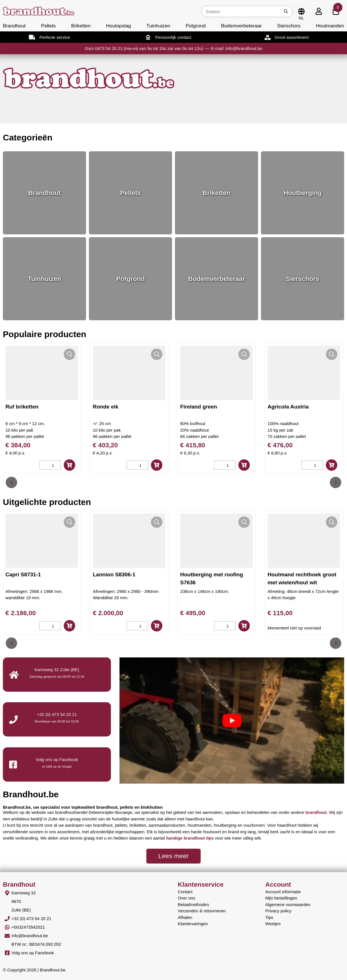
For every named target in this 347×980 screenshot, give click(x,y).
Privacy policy (278, 911)
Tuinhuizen (158, 26)
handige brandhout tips (190, 838)
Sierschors (289, 26)
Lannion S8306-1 (114, 574)
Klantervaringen (193, 924)
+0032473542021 (28, 927)
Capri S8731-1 (23, 574)
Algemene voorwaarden (288, 904)
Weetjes (273, 924)
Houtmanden (330, 26)
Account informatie (283, 892)
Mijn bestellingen (281, 898)
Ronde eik (117, 407)
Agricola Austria (300, 407)
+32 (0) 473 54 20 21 (57, 714)
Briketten (81, 26)
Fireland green (211, 407)
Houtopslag (118, 26)
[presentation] (11, 482)
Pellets (48, 26)
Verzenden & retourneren (202, 911)
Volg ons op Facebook (33, 953)
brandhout (316, 812)
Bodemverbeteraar (241, 26)
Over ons (187, 898)
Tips (269, 917)
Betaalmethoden (193, 904)
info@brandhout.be (30, 936)
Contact (185, 892)
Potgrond (196, 26)
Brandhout (14, 26)
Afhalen (185, 917)
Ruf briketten (34, 407)
